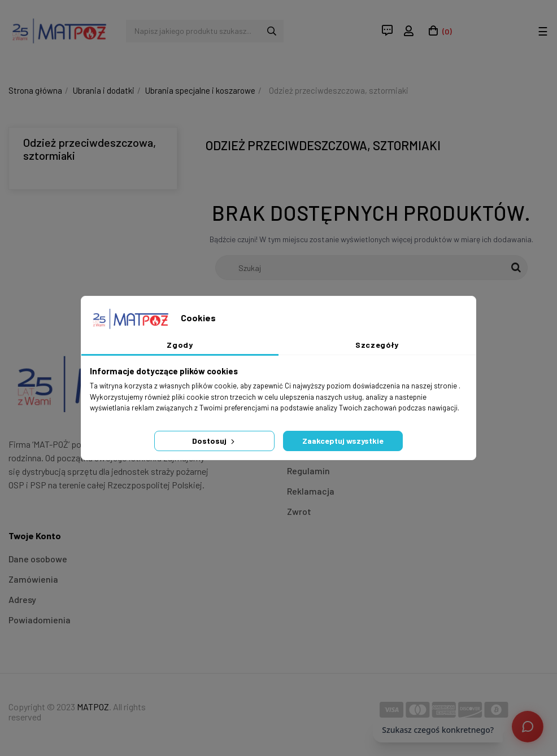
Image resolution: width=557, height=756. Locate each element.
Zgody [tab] (180, 345)
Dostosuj (214, 441)
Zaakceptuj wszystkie (343, 441)
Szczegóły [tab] (377, 345)
